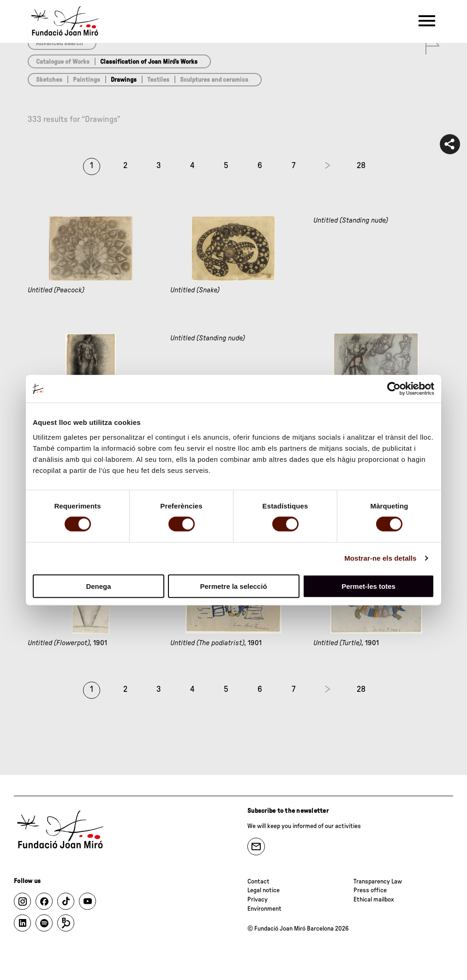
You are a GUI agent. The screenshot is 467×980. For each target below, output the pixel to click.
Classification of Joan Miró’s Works (149, 62)
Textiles (158, 80)
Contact (258, 882)
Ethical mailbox (374, 900)
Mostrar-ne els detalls (380, 558)
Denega (98, 586)
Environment (264, 909)
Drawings (124, 80)
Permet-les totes (368, 586)
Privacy (257, 900)
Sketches (49, 80)
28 (361, 166)
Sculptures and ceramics (214, 80)
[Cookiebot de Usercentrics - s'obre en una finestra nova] (394, 389)
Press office (370, 890)
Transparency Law (378, 882)
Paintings (87, 80)
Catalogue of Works (63, 62)
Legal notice (263, 890)
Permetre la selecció (233, 586)
